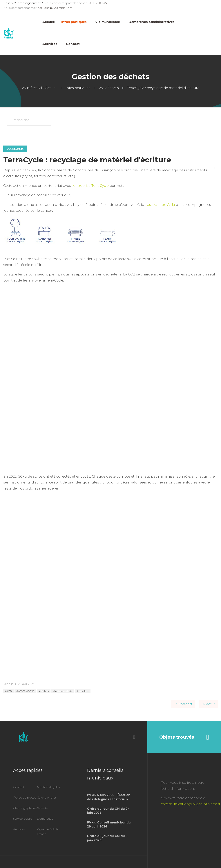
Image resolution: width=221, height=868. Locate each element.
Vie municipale (109, 22)
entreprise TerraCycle (91, 186)
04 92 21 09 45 (97, 3)
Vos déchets (15, 149)
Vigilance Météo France (48, 832)
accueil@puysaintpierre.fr (55, 8)
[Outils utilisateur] (216, 168)
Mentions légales (48, 787)
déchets (44, 691)
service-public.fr (24, 819)
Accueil (49, 22)
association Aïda (161, 205)
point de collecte (64, 691)
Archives (19, 829)
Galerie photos (47, 798)
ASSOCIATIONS (26, 691)
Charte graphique (25, 808)
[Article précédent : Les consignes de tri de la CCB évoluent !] (183, 704)
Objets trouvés (184, 737)
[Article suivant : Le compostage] (208, 704)
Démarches (45, 819)
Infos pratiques (75, 22)
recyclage (84, 691)
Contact (73, 44)
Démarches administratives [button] (153, 22)
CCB (9, 691)
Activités (51, 44)
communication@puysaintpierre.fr (191, 804)
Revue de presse (25, 798)
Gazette (42, 808)
